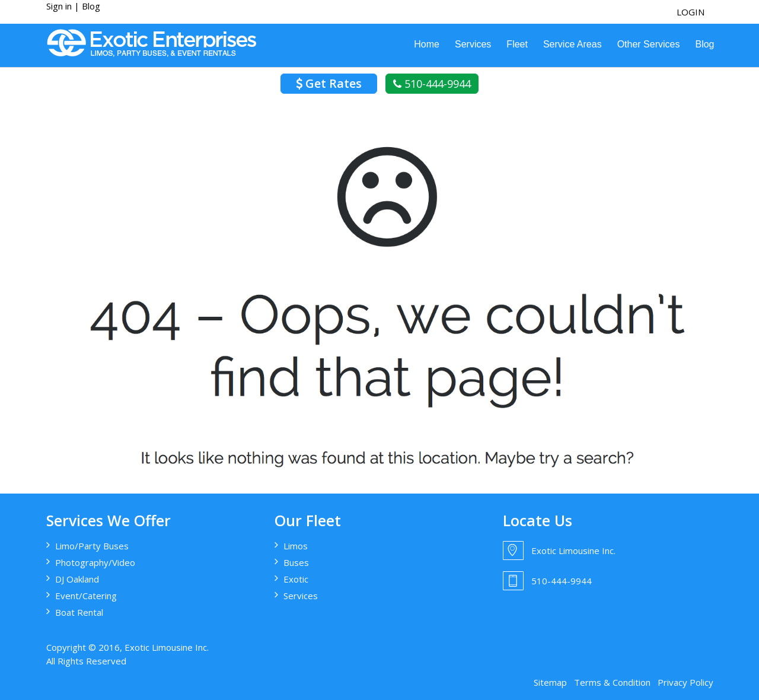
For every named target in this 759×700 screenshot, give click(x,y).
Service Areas (573, 44)
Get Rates (329, 83)
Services (473, 44)
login (691, 12)
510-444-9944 (432, 84)
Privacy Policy (685, 682)
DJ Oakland (77, 579)
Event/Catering (86, 596)
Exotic (296, 579)
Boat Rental (79, 612)
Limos (296, 546)
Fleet (517, 44)
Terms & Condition (612, 682)
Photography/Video (95, 562)
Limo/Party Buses (92, 546)
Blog (91, 6)
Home (427, 44)
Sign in (59, 6)
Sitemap (550, 682)
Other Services (649, 44)
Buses (296, 562)
